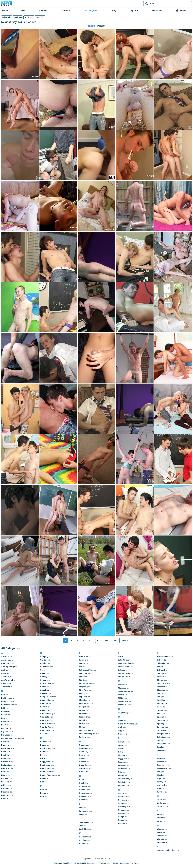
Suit (159, 740)
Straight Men (163, 734)
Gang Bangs (85, 748)
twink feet (40, 17)
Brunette (5, 788)
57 (98, 640)
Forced (82, 710)
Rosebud (122, 813)
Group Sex (84, 768)
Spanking (161, 720)
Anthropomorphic (9, 667)
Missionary (123, 701)
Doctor (43, 758)
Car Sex (44, 660)
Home (5, 11)
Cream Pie (45, 710)
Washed (161, 829)
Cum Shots (45, 730)
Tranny (160, 782)
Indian (82, 808)
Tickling (160, 775)
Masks (121, 685)
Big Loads (6, 735)
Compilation (46, 700)
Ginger (82, 758)
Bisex (4, 742)
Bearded (5, 721)
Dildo (43, 752)
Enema (43, 793)
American (5, 660)
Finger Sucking (86, 683)
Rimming (122, 807)
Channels (44, 11)
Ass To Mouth (7, 680)
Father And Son (86, 670)
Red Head (122, 797)
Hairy (82, 780)
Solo (159, 713)
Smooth (160, 703)
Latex (120, 656)
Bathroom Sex (8, 705)
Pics (23, 11)
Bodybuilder (7, 765)
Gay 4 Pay (84, 752)
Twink (160, 792)
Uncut (160, 800)
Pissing (121, 762)
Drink (43, 782)
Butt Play (5, 795)
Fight (81, 680)
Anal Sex (5, 663)
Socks (160, 707)
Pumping (122, 785)
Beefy (4, 725)
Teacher (160, 762)
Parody (121, 745)
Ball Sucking (7, 698)
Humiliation (84, 796)
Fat (81, 667)
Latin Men (122, 660)
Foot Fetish (84, 703)
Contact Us (125, 863)
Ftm (81, 727)
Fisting (82, 693)
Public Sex (123, 782)
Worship (161, 839)
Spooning (161, 727)
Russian (122, 823)
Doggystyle (45, 762)
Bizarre (4, 745)
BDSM (4, 711)
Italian (82, 814)
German (83, 755)
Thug (159, 772)
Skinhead (161, 687)
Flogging (83, 700)
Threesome (162, 768)
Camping (44, 656)
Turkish (160, 788)
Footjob (83, 707)
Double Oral (45, 772)
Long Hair (122, 677)
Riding (121, 803)
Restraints (123, 800)
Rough (121, 817)
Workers (161, 836)
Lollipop (122, 670)
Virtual (160, 818)
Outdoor (122, 734)
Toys (159, 778)
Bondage (5, 768)
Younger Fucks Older (166, 850)
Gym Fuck (84, 772)
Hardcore (83, 786)
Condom (44, 703)
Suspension (162, 744)
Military (121, 698)
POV (120, 772)
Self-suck (161, 670)
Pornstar (122, 769)
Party (120, 748)
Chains (43, 673)
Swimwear (162, 750)
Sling (159, 697)
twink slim (29, 17)
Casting (44, 663)
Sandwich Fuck (164, 656)
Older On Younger (126, 724)
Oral (120, 727)
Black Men (6, 748)
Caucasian (45, 667)
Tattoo (160, 758)
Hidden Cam (85, 790)
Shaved (160, 677)
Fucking (83, 737)
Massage (122, 688)
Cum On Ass (46, 727)
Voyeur (160, 821)
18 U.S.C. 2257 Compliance (85, 863)
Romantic (122, 810)
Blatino (4, 752)
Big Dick (5, 731)
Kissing (83, 840)
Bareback (5, 701)
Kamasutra (84, 837)
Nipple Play (123, 712)
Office (121, 720)
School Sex (162, 660)
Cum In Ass (45, 720)
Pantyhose (123, 742)
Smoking (161, 700)
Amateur (5, 656)
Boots (4, 772)
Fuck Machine (85, 730)
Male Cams (157, 11)
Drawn (43, 778)
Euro (42, 796)
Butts (4, 799)
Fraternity (83, 717)
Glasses (83, 762)
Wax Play (161, 832)
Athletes (5, 683)
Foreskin (83, 713)
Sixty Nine (162, 683)
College (44, 693)
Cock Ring (45, 690)
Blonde (4, 758)
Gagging (83, 745)
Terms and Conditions (63, 863)
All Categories (91, 11)
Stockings (161, 730)
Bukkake (5, 792)
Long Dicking (124, 673)
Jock (81, 826)
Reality (121, 793)
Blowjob (5, 762)
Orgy (120, 730)
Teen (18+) (162, 765)
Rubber (121, 820)
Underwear (162, 803)
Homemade (84, 793)
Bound (4, 775)
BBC (3, 708)
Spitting (160, 724)
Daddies (44, 742)
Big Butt (5, 728)
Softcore (161, 710)
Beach (4, 715)
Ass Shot (5, 677)
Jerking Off (84, 822)
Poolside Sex (124, 765)
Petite (121, 752)
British (4, 785)
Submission (162, 737)
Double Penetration (49, 775)
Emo (42, 790)
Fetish (82, 677)
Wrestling (161, 842)
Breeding (5, 782)
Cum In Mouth (46, 724)
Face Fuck (84, 656)
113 (106, 640)
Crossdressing (47, 713)
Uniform (161, 806)
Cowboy (44, 707)
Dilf (42, 755)
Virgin (160, 814)
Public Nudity (124, 779)
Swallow (161, 747)
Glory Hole (84, 765)
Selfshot (161, 673)
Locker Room (124, 667)
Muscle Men (123, 705)
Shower (160, 680)
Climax (43, 680)
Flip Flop (83, 697)
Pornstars (66, 11)
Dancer (43, 745)
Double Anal (46, 768)
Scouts (160, 667)
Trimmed (161, 785)
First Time (84, 690)
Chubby (44, 677)
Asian (4, 673)
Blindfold (5, 755)
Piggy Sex (123, 759)
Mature (121, 695)
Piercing (122, 755)
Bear (3, 718)
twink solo (7, 17)
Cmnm (43, 687)
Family (82, 663)
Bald (3, 695)
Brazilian (5, 778)
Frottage (83, 724)
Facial (82, 660)
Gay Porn (134, 11)
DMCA (115, 863)
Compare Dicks (47, 697)
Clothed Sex (46, 683)
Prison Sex (123, 775)
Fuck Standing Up (87, 734)
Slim (159, 693)
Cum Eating (45, 717)
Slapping (161, 690)
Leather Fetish (124, 663)
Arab (3, 670)
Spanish (161, 717)
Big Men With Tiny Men (11, 738)
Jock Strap (84, 829)
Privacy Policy (105, 863)
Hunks (82, 800)
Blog (114, 11)
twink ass (18, 17)
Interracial (84, 811)
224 (115, 640)
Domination (45, 765)
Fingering (83, 687)
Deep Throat (46, 748)
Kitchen (83, 843)
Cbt (42, 670)
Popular (101, 26)
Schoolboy (162, 663)
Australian (6, 687)
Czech (43, 734)
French (82, 720)
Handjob (83, 783)
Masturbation (124, 691)
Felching (83, 673)
